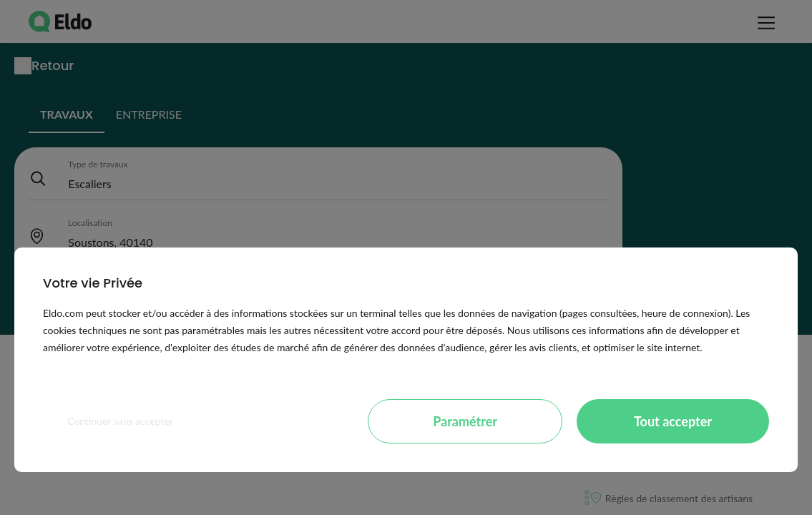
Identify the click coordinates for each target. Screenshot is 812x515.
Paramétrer (465, 421)
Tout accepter (673, 421)
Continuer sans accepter (120, 421)
